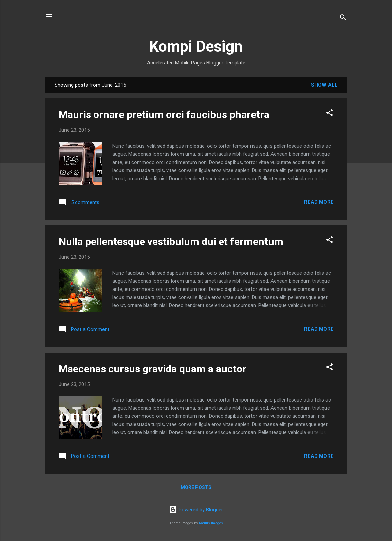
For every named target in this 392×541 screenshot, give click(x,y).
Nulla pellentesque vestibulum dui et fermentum (171, 241)
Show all (324, 85)
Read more (319, 202)
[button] (330, 114)
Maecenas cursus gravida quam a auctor (153, 369)
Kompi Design (196, 46)
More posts (196, 487)
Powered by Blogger (196, 510)
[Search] (343, 18)
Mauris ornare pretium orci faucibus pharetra (164, 115)
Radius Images (211, 523)
